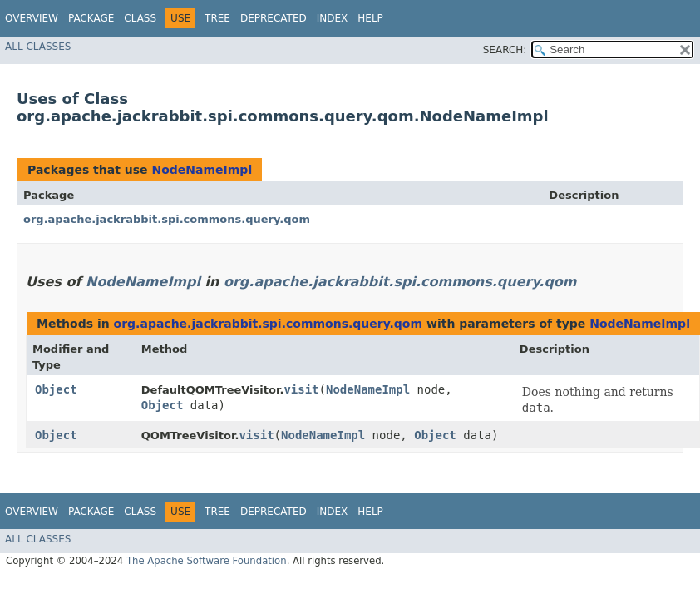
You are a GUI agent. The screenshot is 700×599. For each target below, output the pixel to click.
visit (301, 389)
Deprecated (274, 18)
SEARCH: (505, 50)
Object (56, 389)
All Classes (38, 47)
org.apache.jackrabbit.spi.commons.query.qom (167, 219)
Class (140, 18)
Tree (217, 18)
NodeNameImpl (202, 170)
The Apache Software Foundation (207, 561)
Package (91, 18)
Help (370, 18)
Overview (32, 18)
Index (333, 18)
